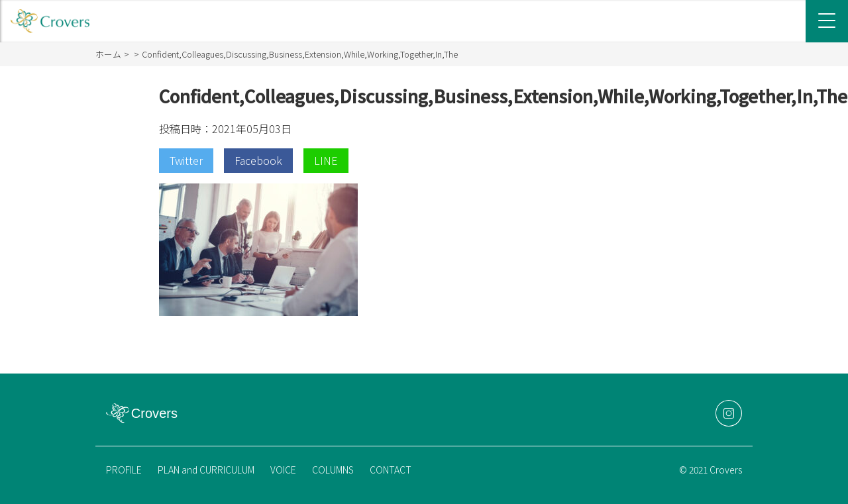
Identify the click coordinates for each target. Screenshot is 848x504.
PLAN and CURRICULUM (206, 470)
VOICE (283, 470)
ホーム (108, 54)
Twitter (186, 160)
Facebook (258, 160)
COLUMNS (333, 470)
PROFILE (124, 470)
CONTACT (391, 470)
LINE (326, 160)
